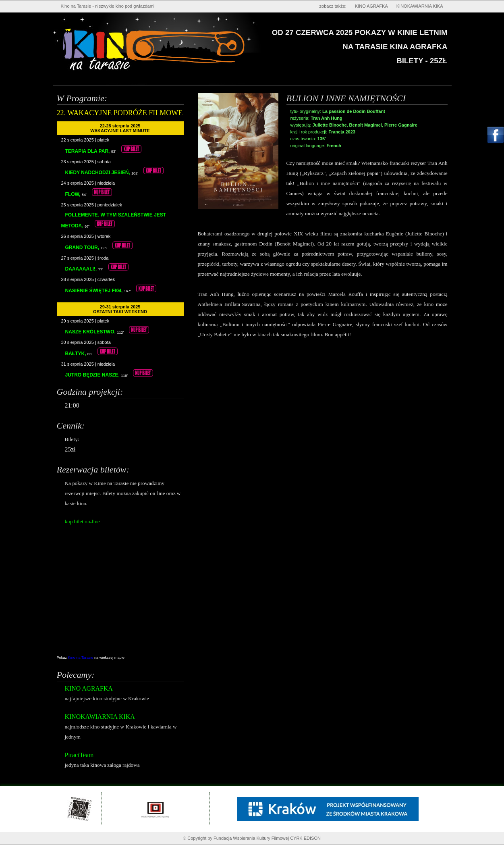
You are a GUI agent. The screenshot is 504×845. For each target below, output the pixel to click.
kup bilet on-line (82, 521)
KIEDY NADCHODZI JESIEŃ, (98, 173)
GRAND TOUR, (83, 248)
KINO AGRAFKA (371, 6)
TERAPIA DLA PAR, (88, 151)
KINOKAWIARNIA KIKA (420, 6)
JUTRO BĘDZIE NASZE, (93, 375)
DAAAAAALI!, (82, 269)
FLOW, (74, 194)
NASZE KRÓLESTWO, (91, 332)
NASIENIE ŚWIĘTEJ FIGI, (95, 291)
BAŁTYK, (76, 354)
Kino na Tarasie (81, 658)
